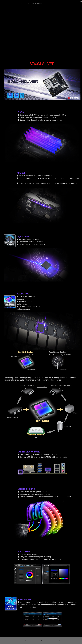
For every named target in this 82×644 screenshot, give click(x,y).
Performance (22, 4)
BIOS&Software (40, 4)
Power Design (29, 4)
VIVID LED (34, 4)
